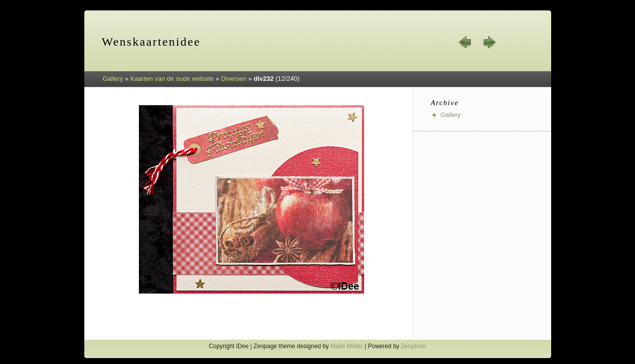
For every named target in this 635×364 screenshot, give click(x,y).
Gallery (113, 79)
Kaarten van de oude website (172, 79)
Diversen (234, 79)
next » (489, 42)
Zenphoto (413, 346)
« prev (465, 42)
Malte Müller (347, 346)
